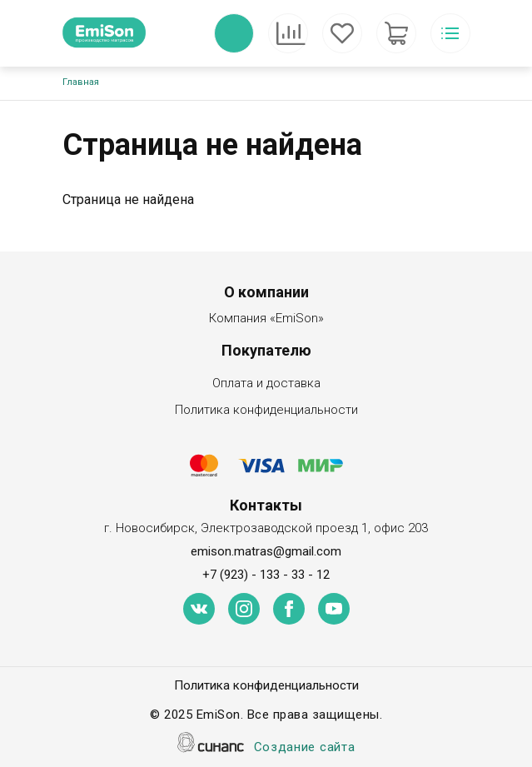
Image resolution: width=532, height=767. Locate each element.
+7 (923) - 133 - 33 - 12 (266, 575)
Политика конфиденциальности (266, 411)
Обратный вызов (234, 33)
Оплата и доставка (266, 384)
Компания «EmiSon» (266, 319)
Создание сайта (305, 748)
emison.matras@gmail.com (266, 551)
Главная (81, 82)
